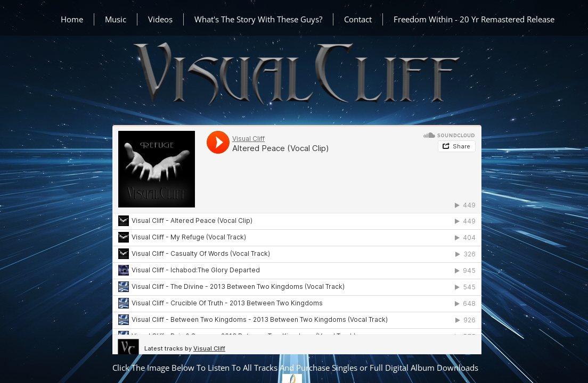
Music (116, 19)
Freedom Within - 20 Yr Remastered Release (474, 19)
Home (72, 19)
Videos (160, 19)
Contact (358, 19)
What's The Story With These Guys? (258, 19)
